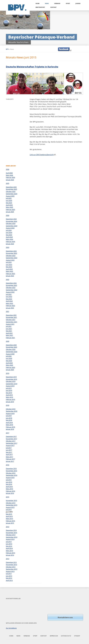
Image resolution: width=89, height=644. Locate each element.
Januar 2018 (10, 429)
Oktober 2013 (11, 567)
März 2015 (9, 519)
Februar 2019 (10, 399)
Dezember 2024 (11, 219)
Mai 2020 (9, 361)
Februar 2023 (10, 274)
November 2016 (11, 471)
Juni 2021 (9, 329)
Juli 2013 (9, 574)
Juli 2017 (9, 448)
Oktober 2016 (11, 473)
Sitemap (77, 636)
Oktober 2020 (11, 349)
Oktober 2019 (11, 381)
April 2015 (9, 516)
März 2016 (9, 489)
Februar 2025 (10, 210)
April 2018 (9, 422)
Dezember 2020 (11, 345)
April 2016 (9, 487)
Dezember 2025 (11, 187)
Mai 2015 (9, 514)
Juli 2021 (9, 326)
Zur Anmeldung (11, 628)
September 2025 (12, 194)
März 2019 (9, 397)
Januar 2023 (10, 276)
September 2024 (12, 226)
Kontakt (53, 7)
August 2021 (10, 324)
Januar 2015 (10, 523)
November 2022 (11, 285)
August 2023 (10, 260)
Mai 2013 (9, 578)
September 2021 (12, 322)
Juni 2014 (9, 544)
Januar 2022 (10, 308)
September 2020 (12, 352)
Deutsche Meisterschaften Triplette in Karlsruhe (32, 67)
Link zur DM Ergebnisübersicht (42, 155)
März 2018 (9, 425)
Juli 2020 (9, 356)
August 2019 (10, 386)
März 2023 (9, 271)
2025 (8, 183)
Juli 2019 (9, 388)
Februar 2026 (10, 177)
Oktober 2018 (11, 409)
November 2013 (11, 565)
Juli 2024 (9, 230)
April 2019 (9, 395)
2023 (8, 247)
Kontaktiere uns (65, 617)
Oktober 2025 (11, 192)
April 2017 (9, 454)
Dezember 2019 (11, 377)
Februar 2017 (10, 459)
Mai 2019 (9, 393)
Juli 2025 (9, 198)
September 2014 (12, 537)
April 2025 (9, 205)
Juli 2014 (9, 542)
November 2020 (11, 347)
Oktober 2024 (11, 223)
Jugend (78, 3)
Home (37, 3)
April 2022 (9, 301)
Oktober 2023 (11, 256)
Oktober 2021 (11, 320)
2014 (8, 527)
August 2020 (10, 354)
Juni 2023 (9, 265)
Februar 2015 (10, 521)
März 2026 (9, 175)
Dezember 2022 (11, 283)
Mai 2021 (9, 331)
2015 (8, 497)
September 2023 (12, 258)
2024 (8, 215)
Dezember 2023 (11, 251)
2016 (8, 465)
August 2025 (10, 196)
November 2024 (11, 221)
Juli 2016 (9, 480)
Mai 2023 (9, 267)
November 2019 (11, 379)
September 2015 (12, 505)
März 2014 (9, 551)
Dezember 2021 (11, 315)
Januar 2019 (10, 402)
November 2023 (11, 253)
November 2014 (11, 533)
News (47, 3)
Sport (68, 3)
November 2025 (11, 189)
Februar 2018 (10, 427)
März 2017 (9, 457)
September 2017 (12, 443)
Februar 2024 (10, 241)
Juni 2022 (9, 297)
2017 (8, 433)
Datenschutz (66, 636)
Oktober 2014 (11, 535)
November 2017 (11, 439)
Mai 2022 (9, 299)
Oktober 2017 (11, 441)
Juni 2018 (9, 418)
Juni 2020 (9, 358)
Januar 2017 (10, 461)
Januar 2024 (10, 244)
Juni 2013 (9, 576)
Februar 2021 (10, 338)
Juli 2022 (9, 294)
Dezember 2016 (11, 469)
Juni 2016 (9, 482)
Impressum (54, 636)
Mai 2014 (9, 546)
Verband (57, 3)
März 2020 (9, 365)
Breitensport (40, 7)
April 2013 (9, 580)
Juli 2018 (9, 416)
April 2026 (9, 173)
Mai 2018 (9, 420)
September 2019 (12, 384)
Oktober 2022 (11, 288)
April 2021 (9, 333)
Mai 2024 (9, 235)
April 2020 (9, 363)
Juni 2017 (9, 450)
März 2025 (9, 207)
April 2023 (9, 269)
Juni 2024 (9, 232)
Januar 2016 (10, 493)
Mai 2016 (9, 484)
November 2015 (11, 501)
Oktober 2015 (11, 503)
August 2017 (10, 445)
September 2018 (12, 411)
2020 (8, 341)
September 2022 (12, 290)
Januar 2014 (10, 555)
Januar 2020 (10, 370)
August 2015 (10, 507)
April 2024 (9, 237)
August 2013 (10, 571)
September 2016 (12, 475)
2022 (8, 279)
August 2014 (10, 539)
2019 (8, 373)
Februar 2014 (10, 553)
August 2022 (10, 292)
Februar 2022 (10, 306)
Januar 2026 (10, 180)
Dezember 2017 (11, 436)
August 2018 (10, 413)
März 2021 (9, 335)
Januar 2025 (10, 212)
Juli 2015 (9, 510)
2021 (8, 311)
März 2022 (9, 303)
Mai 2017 (9, 452)
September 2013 (12, 569)
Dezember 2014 (11, 530)
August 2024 (10, 228)
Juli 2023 (9, 262)
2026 (8, 169)
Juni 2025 (9, 201)
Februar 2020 (10, 367)
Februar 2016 (10, 491)
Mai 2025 (9, 203)
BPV (7, 49)
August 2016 (10, 478)
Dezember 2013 (11, 562)
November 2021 (11, 317)
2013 (8, 559)
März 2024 (9, 239)
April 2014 (9, 548)
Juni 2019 (9, 390)
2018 (8, 405)
